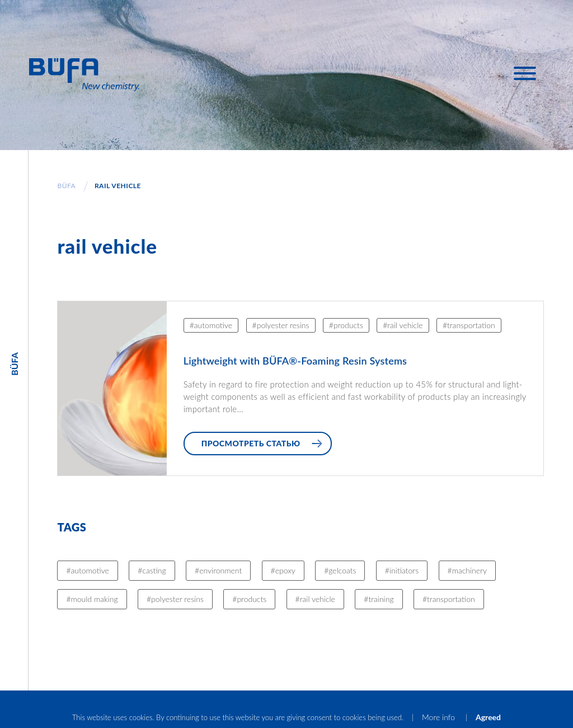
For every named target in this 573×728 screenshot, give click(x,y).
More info (440, 717)
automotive (213, 325)
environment (220, 570)
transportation (471, 325)
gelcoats (342, 570)
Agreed (488, 717)
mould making (95, 599)
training (381, 599)
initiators (404, 570)
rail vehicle (405, 325)
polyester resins (283, 325)
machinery (469, 570)
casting (154, 570)
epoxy (285, 570)
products (348, 325)
